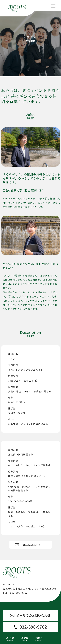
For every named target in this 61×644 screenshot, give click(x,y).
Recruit (38, 639)
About (24, 639)
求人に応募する (32, 545)
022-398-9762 (19, 593)
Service (10, 639)
